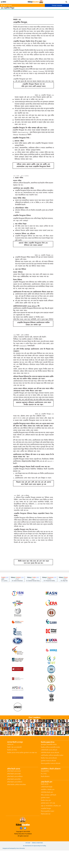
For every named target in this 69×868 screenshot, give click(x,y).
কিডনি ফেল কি (45, 802)
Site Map (28, 860)
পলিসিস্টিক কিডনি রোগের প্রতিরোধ (50, 770)
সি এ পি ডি (44, 791)
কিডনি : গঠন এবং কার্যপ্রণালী (14, 765)
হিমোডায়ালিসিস (45, 789)
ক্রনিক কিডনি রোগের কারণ (14, 789)
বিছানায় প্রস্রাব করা (46, 831)
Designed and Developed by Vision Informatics (14, 866)
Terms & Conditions (37, 860)
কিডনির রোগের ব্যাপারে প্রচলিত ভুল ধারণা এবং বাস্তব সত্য (22, 770)
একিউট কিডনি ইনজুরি (47, 804)
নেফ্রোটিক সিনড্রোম (46, 826)
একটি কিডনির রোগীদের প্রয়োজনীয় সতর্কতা (52, 773)
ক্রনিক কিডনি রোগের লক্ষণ (14, 791)
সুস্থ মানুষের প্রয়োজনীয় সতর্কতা (49, 762)
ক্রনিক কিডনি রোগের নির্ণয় (14, 797)
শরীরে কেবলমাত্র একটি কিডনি (48, 812)
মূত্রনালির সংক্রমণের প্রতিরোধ (48, 778)
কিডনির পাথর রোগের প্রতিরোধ (49, 776)
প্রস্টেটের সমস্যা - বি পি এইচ (48, 821)
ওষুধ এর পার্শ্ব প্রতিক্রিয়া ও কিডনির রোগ (51, 823)
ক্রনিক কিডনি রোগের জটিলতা (15, 794)
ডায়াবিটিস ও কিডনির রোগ (48, 807)
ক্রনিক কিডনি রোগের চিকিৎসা (15, 799)
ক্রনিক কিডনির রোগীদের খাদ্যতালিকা (16, 802)
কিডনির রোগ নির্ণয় (12, 767)
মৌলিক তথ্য (10, 762)
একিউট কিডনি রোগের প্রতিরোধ (49, 767)
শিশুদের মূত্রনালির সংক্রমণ (47, 829)
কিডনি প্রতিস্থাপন (45, 794)
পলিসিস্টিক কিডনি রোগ (47, 810)
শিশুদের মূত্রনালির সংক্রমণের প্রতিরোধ (51, 781)
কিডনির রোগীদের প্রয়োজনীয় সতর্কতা (50, 765)
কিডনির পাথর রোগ (46, 818)
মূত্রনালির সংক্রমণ (45, 815)
